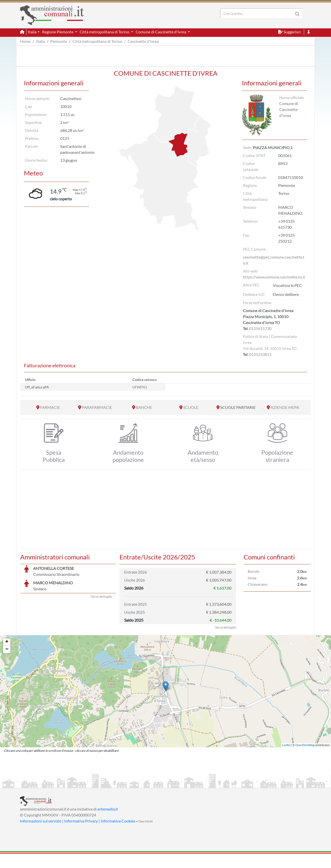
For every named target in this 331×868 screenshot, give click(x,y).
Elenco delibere (286, 294)
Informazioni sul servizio (41, 835)
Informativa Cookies (118, 835)
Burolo (253, 571)
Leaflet (286, 759)
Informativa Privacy (81, 835)
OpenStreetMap (305, 759)
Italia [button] (32, 32)
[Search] (258, 13)
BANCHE (144, 407)
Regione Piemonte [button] (58, 32)
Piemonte (59, 41)
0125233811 (260, 354)
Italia (40, 41)
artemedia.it (108, 823)
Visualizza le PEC (287, 285)
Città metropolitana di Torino (97, 41)
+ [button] (7, 656)
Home (25, 41)
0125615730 (260, 328)
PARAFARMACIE (97, 407)
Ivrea (252, 578)
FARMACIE (50, 407)
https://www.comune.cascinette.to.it (274, 277)
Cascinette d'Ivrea (143, 41)
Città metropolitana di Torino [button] (105, 32)
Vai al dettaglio (101, 642)
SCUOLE (191, 407)
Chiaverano (258, 584)
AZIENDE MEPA (285, 407)
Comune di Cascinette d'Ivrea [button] (161, 32)
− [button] (7, 664)
